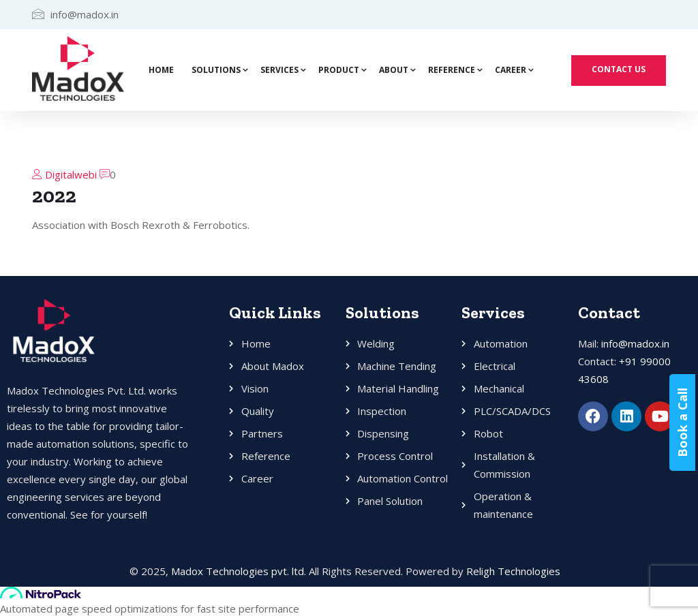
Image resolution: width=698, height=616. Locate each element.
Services (279, 70)
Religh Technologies (513, 571)
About (394, 70)
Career (511, 70)
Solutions (216, 70)
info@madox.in (635, 343)
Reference (452, 70)
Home (161, 70)
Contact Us (619, 69)
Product (339, 70)
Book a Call (685, 422)
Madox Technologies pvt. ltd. (239, 571)
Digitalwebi (71, 174)
